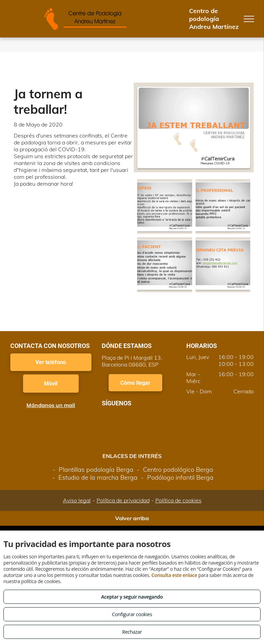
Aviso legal (77, 500)
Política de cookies (178, 500)
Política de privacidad (123, 500)
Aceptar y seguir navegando (132, 597)
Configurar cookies (132, 614)
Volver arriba (132, 518)
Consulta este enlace (174, 575)
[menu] (249, 19)
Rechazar (132, 632)
